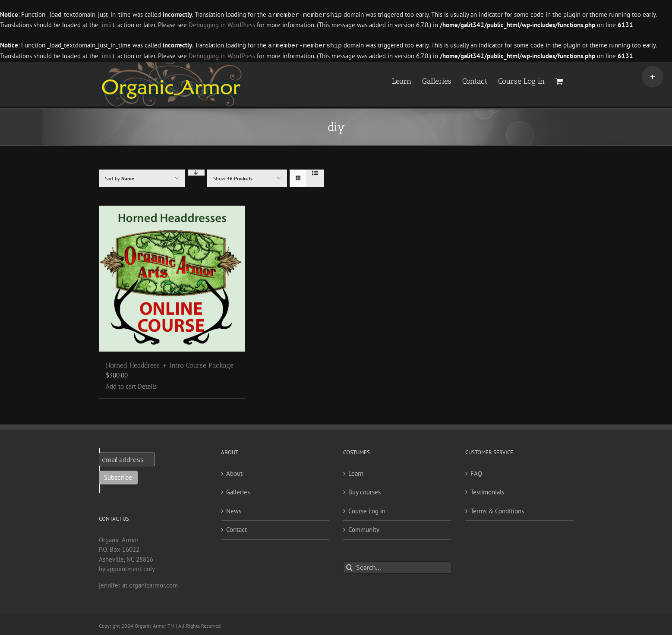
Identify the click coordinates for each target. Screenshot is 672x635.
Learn (356, 472)
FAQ (476, 472)
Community (364, 528)
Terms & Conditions (497, 509)
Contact (237, 528)
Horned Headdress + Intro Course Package (170, 363)
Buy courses (364, 490)
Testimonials (487, 490)
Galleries (238, 490)
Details (147, 385)
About (234, 472)
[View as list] (315, 171)
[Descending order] (196, 171)
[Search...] (397, 566)
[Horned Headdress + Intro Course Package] (172, 277)
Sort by (120, 177)
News (234, 509)
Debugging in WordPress (222, 25)
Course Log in (367, 509)
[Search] (349, 566)
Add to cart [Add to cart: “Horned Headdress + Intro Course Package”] (121, 385)
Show (233, 177)
